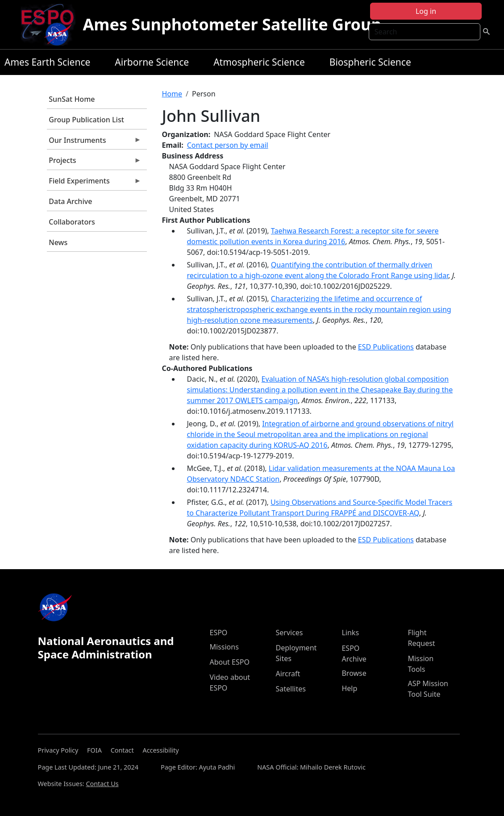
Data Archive (70, 201)
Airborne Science (152, 62)
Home (172, 94)
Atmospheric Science (259, 62)
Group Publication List (86, 120)
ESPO (218, 633)
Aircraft (288, 674)
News (58, 242)
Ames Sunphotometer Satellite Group (232, 24)
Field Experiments (94, 183)
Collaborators (72, 222)
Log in (426, 11)
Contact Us (102, 784)
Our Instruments (94, 142)
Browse (354, 673)
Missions (224, 647)
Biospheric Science (370, 62)
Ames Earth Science (47, 62)
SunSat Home (72, 99)
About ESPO (229, 662)
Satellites (290, 689)
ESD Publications (386, 347)
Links (350, 633)
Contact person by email (228, 145)
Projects (94, 162)
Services (289, 633)
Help (349, 688)
